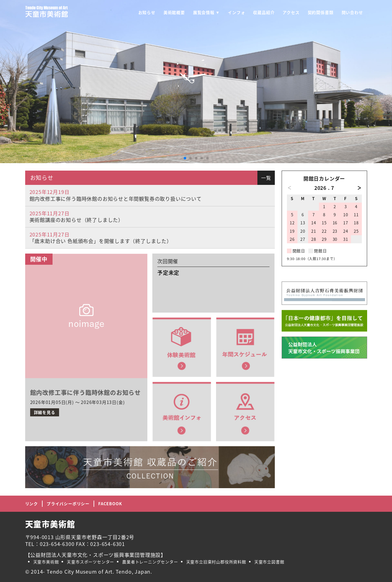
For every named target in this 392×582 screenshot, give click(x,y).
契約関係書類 (321, 12)
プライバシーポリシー (68, 504)
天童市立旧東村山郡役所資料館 (216, 562)
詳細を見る (45, 412)
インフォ (236, 12)
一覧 (266, 178)
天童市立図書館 (269, 562)
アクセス (291, 12)
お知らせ (147, 12)
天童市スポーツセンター (90, 562)
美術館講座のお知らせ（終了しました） (76, 220)
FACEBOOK (110, 504)
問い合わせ (352, 12)
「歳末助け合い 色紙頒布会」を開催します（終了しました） (101, 241)
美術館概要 (174, 12)
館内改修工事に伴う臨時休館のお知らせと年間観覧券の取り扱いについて (116, 199)
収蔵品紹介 (264, 12)
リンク (32, 504)
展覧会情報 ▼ (206, 12)
